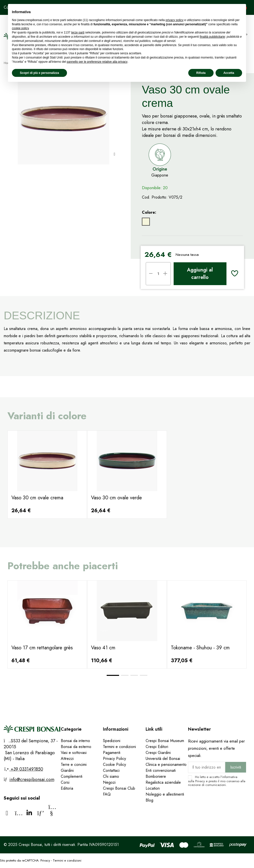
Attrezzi (67, 759)
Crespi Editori (157, 747)
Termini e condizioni (119, 747)
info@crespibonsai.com (32, 779)
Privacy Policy (114, 759)
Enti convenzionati (161, 770)
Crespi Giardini (158, 753)
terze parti (78, 32)
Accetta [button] (229, 73)
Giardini (67, 770)
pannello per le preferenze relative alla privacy (97, 62)
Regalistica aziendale (163, 782)
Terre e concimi (74, 764)
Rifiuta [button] (201, 73)
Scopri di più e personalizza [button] (39, 73)
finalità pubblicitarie (212, 37)
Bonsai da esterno (76, 747)
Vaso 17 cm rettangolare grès (42, 648)
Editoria (67, 788)
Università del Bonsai (163, 759)
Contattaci (111, 770)
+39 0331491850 (26, 769)
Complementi (72, 776)
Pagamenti (112, 753)
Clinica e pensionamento (166, 764)
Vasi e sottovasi (74, 753)
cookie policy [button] (20, 28)
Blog (149, 800)
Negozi (109, 782)
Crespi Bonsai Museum (165, 741)
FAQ (107, 794)
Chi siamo (111, 776)
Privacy (200, 781)
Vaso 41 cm (103, 648)
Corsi (65, 782)
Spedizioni (112, 741)
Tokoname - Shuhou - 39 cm (200, 648)
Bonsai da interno (75, 741)
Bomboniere (156, 776)
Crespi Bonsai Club (119, 788)
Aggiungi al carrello (200, 274)
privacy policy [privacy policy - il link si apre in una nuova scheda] (175, 20)
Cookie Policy (114, 764)
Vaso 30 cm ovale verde (116, 498)
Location (153, 788)
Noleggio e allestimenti (165, 794)
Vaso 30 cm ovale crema (37, 498)
